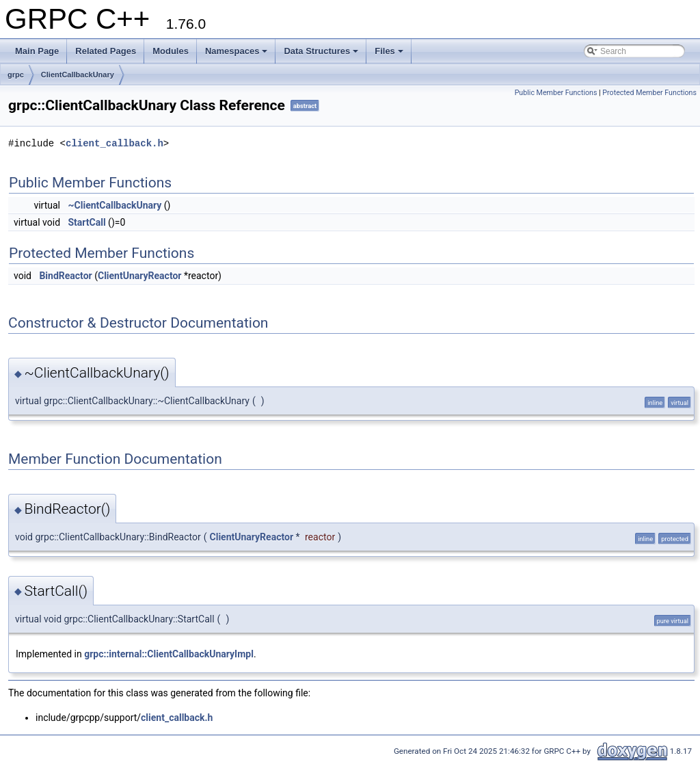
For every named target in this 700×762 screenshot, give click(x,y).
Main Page (37, 51)
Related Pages (106, 51)
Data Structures (321, 51)
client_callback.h (115, 143)
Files (389, 51)
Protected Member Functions (649, 93)
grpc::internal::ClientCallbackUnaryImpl (169, 654)
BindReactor (65, 276)
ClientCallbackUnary (78, 75)
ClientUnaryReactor (139, 276)
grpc (16, 75)
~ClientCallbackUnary (115, 205)
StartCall (87, 222)
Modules (171, 51)
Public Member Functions (556, 93)
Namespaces (237, 51)
